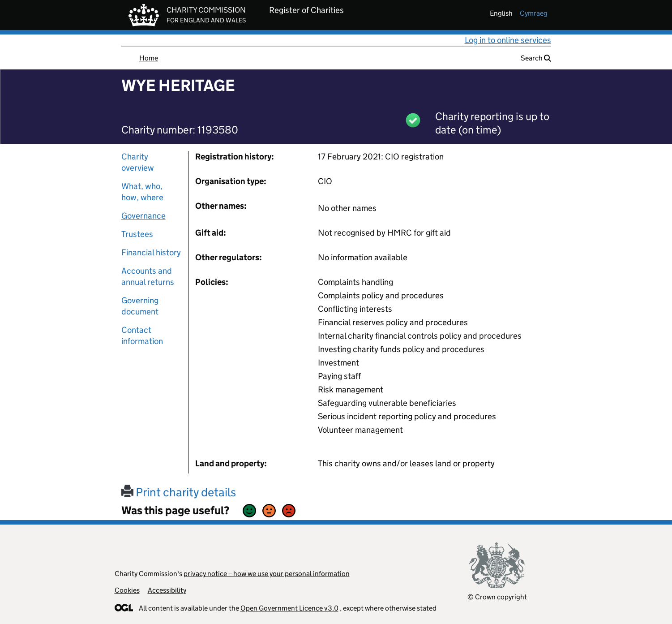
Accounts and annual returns (148, 276)
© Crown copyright (497, 597)
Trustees (137, 234)
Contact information (142, 336)
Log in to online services (508, 40)
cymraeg (534, 13)
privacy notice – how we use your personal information (267, 574)
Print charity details (179, 492)
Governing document (140, 306)
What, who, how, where (142, 192)
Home (149, 58)
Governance (143, 216)
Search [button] (536, 58)
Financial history (151, 252)
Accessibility (167, 590)
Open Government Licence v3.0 (289, 608)
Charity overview (138, 162)
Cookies (127, 590)
